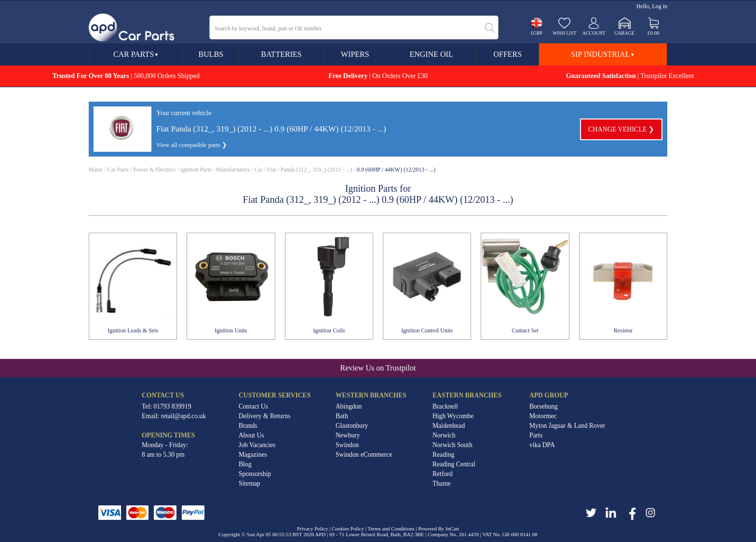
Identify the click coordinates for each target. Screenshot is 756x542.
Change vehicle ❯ (621, 129)
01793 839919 (172, 406)
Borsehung (544, 406)
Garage (624, 33)
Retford (443, 474)
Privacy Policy (312, 529)
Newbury (348, 435)
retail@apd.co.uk (183, 416)
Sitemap (250, 483)
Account (594, 33)
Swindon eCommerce (364, 455)
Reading (443, 455)
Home (96, 170)
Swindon (347, 445)
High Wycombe (453, 416)
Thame (442, 483)
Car (258, 170)
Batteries (281, 54)
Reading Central (454, 464)
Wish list (564, 33)
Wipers (355, 54)
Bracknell (445, 406)
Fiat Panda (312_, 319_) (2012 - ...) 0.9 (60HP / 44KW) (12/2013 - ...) (271, 129)
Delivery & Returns (264, 416)
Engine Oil (431, 54)
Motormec (543, 416)
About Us (251, 435)
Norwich (444, 435)
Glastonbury (352, 426)
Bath (342, 416)
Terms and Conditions (391, 529)
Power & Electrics (154, 170)
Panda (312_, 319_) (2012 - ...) (316, 170)
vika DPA (542, 445)
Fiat (272, 170)
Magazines (253, 455)
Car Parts (136, 54)
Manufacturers (233, 170)
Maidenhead (449, 426)
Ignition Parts (196, 170)
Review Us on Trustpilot (378, 368)
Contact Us (253, 406)
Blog (245, 464)
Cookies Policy (348, 529)
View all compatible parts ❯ (192, 145)
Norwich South (452, 445)
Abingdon (349, 406)
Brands (248, 426)
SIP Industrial (603, 54)
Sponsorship (255, 474)
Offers (507, 54)
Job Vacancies (257, 445)
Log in (660, 6)
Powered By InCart (439, 529)
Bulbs (211, 54)
